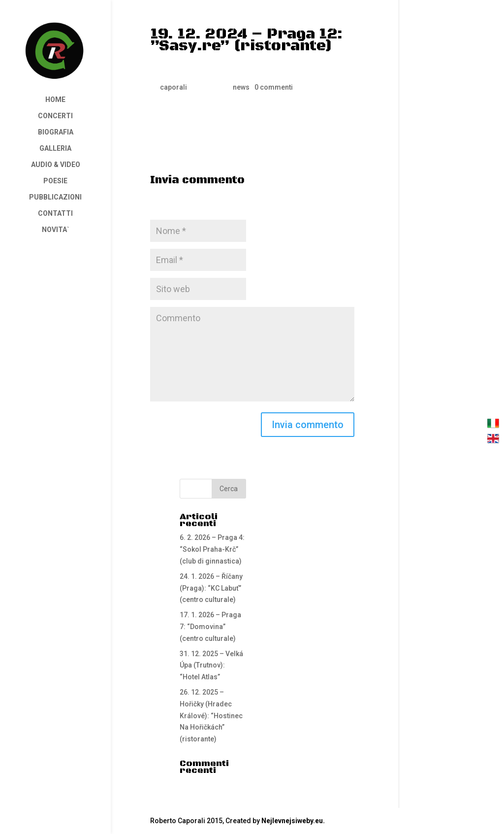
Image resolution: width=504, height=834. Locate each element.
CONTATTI (55, 214)
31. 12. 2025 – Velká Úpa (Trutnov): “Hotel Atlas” (211, 666)
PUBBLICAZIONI (55, 197)
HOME (55, 100)
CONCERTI (55, 116)
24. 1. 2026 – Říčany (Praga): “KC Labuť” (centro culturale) (211, 588)
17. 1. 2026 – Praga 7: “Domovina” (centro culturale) (210, 627)
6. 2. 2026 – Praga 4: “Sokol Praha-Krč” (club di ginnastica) (212, 549)
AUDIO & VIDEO (56, 165)
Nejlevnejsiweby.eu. (293, 821)
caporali (173, 87)
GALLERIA (55, 149)
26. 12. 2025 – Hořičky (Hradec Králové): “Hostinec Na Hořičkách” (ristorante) (211, 716)
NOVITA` (56, 230)
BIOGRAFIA (56, 132)
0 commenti (274, 87)
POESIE (55, 181)
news (241, 87)
